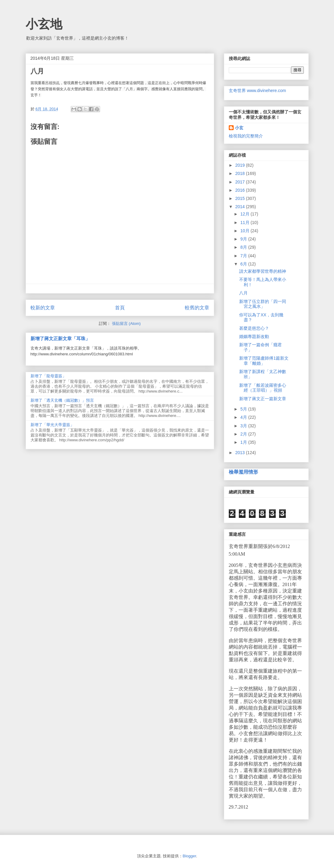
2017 (241, 182)
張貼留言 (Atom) (126, 324)
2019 (241, 165)
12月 (245, 214)
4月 (244, 417)
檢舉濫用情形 (243, 472)
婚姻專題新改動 (254, 336)
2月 (244, 434)
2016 (241, 190)
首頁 (120, 308)
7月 (244, 256)
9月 (244, 239)
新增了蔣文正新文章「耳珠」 (60, 338)
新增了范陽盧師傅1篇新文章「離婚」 (264, 361)
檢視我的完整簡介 (246, 136)
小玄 (239, 128)
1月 (244, 442)
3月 (244, 426)
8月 (244, 247)
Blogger (189, 856)
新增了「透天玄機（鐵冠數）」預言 (62, 400)
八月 (243, 293)
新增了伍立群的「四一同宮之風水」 (263, 304)
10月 (245, 231)
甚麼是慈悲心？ (254, 328)
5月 (244, 409)
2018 (241, 173)
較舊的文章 (197, 308)
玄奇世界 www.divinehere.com (257, 91)
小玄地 (44, 24)
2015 (241, 198)
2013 (241, 453)
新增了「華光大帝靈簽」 (52, 425)
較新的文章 (43, 308)
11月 (245, 222)
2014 (241, 207)
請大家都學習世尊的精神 (263, 271)
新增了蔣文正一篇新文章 (263, 399)
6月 (244, 264)
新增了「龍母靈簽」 (48, 376)
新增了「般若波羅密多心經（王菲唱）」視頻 (263, 388)
